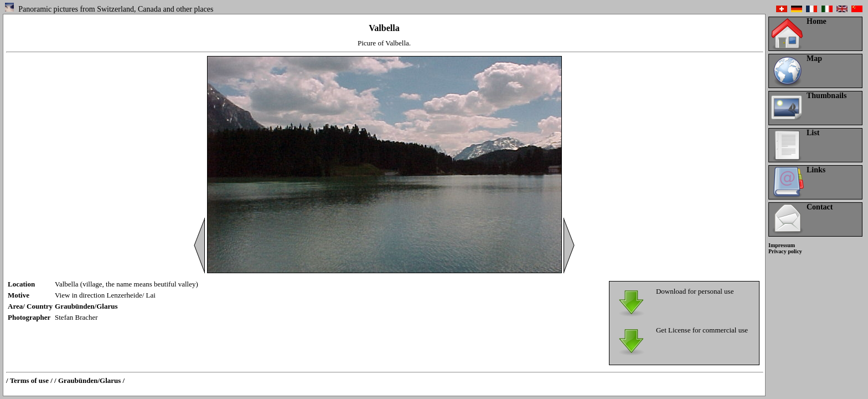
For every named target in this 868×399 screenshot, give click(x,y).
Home (817, 21)
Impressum (782, 245)
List (813, 133)
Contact (820, 207)
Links (816, 170)
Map (814, 58)
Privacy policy (785, 251)
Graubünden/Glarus (86, 306)
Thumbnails (826, 96)
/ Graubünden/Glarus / (89, 380)
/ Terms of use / (29, 380)
